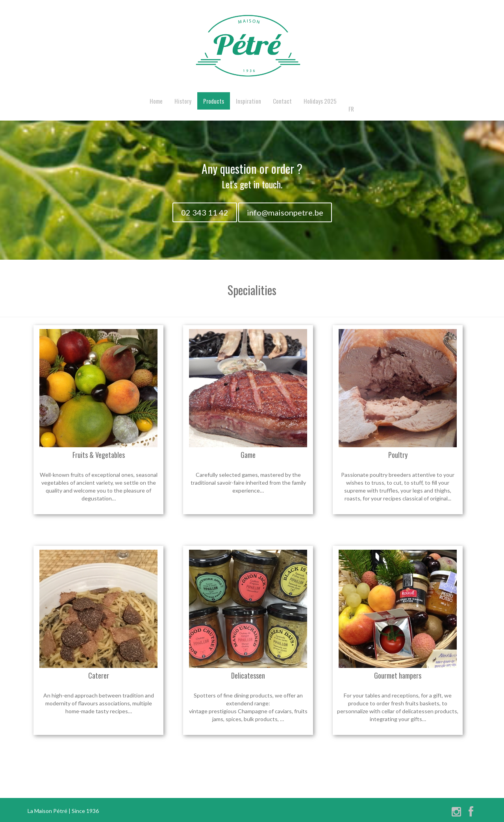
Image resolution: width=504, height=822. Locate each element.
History (183, 101)
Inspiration (248, 101)
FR (351, 109)
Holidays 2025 (320, 101)
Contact (282, 101)
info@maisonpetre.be (285, 212)
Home (156, 101)
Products (214, 101)
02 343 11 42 (205, 212)
